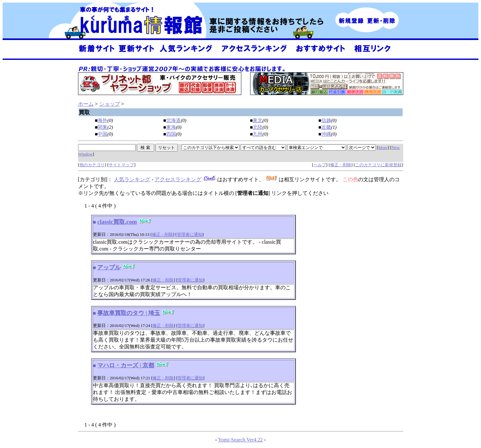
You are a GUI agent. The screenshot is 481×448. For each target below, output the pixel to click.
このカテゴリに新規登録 (378, 165)
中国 (102, 134)
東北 (258, 120)
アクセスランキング (178, 179)
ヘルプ (320, 165)
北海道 (174, 120)
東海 (171, 127)
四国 (171, 134)
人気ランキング (132, 179)
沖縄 (326, 134)
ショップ (110, 104)
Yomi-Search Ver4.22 (240, 440)
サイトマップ (121, 165)
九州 (258, 134)
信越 (326, 120)
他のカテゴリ (92, 165)
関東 (102, 127)
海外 (102, 120)
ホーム (86, 104)
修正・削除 (341, 165)
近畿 (326, 127)
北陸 (258, 127)
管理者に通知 (190, 234)
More (383, 148)
